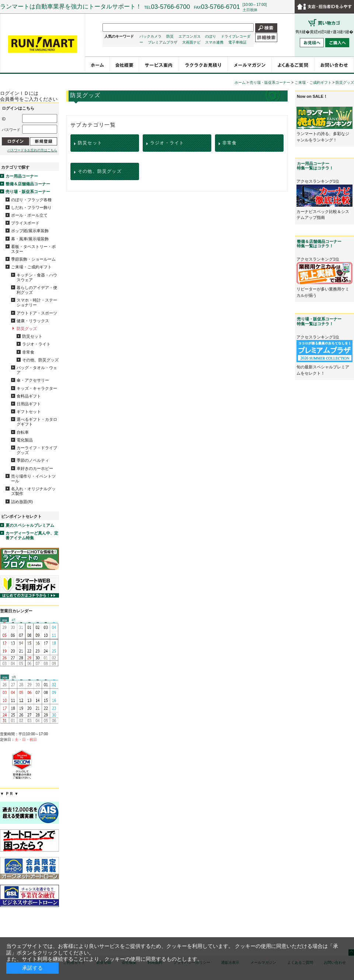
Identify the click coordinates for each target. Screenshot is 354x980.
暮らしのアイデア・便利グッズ (37, 290)
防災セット (32, 336)
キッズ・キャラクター (37, 388)
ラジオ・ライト (36, 344)
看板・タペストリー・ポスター (33, 249)
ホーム (240, 82)
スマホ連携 (214, 42)
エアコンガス (190, 36)
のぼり (211, 36)
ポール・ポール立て (29, 215)
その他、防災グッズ (40, 360)
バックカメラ (150, 36)
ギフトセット (29, 412)
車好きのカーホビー (35, 468)
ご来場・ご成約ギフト (31, 267)
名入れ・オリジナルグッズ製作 (33, 491)
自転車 (23, 432)
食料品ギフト (29, 396)
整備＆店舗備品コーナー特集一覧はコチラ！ (319, 244)
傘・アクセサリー (33, 380)
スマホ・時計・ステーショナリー (37, 302)
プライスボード (25, 223)
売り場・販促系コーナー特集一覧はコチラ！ (319, 321)
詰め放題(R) (22, 502)
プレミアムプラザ (163, 42)
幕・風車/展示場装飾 (30, 239)
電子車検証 (237, 42)
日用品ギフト (29, 404)
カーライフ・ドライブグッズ (37, 450)
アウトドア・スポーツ (37, 313)
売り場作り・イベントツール (33, 479)
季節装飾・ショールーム (33, 259)
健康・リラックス (33, 321)
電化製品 (25, 440)
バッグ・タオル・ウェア (37, 370)
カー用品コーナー (22, 176)
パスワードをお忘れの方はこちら (32, 150)
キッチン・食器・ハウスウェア (37, 277)
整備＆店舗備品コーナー (28, 184)
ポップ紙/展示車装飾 (30, 231)
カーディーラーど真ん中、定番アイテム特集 (32, 535)
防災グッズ (27, 329)
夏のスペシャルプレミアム (30, 525)
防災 (170, 36)
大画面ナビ (191, 42)
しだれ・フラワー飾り (31, 207)
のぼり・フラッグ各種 (31, 200)
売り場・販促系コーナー (28, 192)
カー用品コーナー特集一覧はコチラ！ (315, 166)
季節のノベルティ (33, 460)
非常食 (28, 352)
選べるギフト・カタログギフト (37, 422)
